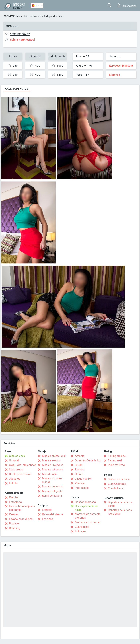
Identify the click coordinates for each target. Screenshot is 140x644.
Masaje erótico (51, 460)
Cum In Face (115, 488)
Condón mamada (85, 502)
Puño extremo (116, 465)
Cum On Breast (117, 484)
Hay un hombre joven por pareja (22, 508)
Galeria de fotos (17, 89)
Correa (79, 474)
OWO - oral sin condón (23, 465)
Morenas (115, 75)
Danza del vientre (52, 514)
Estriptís (47, 510)
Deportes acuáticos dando (120, 504)
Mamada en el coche (88, 522)
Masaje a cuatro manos (52, 480)
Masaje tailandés (52, 470)
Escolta (14, 497)
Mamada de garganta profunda (88, 516)
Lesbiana (48, 519)
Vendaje (80, 483)
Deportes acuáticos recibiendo (120, 512)
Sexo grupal (16, 470)
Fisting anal (115, 460)
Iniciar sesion (127, 5)
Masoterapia (50, 474)
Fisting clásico (117, 456)
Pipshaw (14, 524)
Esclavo (80, 470)
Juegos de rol (83, 479)
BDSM (79, 465)
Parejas (14, 514)
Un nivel (14, 460)
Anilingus (81, 531)
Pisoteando (82, 488)
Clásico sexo (17, 456)
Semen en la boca (119, 479)
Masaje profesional (54, 456)
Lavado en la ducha (21, 519)
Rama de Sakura (52, 496)
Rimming (14, 528)
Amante (80, 456)
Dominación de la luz (88, 460)
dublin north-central (32, 16)
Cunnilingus (82, 527)
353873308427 (20, 34)
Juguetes (15, 479)
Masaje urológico (53, 465)
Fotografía (15, 502)
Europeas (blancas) (121, 66)
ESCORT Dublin (12, 16)
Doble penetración (20, 474)
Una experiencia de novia (86, 508)
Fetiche (14, 483)
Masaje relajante (52, 491)
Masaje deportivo (53, 487)
